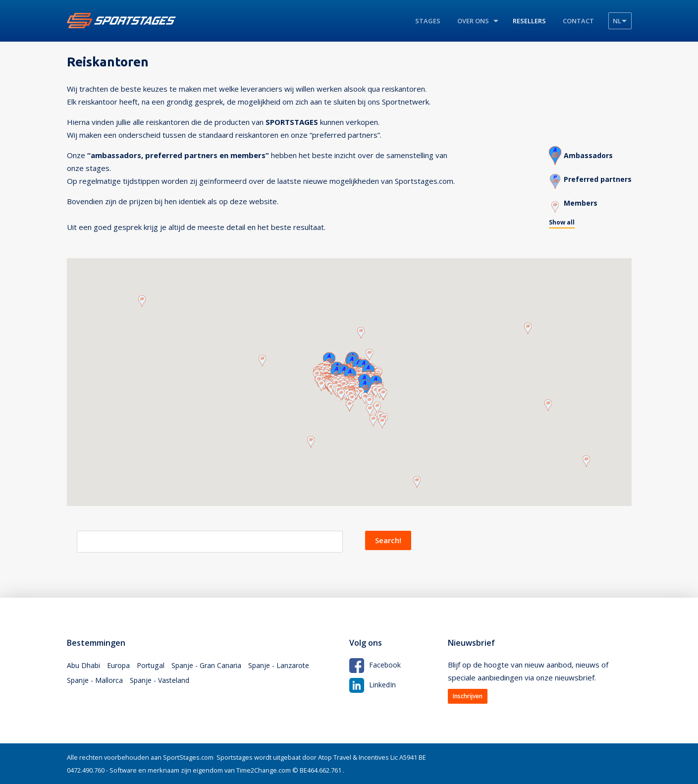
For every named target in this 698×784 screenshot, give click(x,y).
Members (577, 200)
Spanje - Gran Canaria (212, 667)
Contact (578, 21)
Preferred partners (596, 176)
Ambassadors (585, 153)
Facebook (376, 664)
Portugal (154, 667)
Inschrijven (468, 696)
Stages (428, 21)
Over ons (473, 21)
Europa (120, 667)
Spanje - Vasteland (163, 684)
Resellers (529, 21)
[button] (369, 351)
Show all (558, 221)
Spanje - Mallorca (96, 684)
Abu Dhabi (84, 667)
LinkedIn (373, 684)
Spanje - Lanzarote (287, 667)
